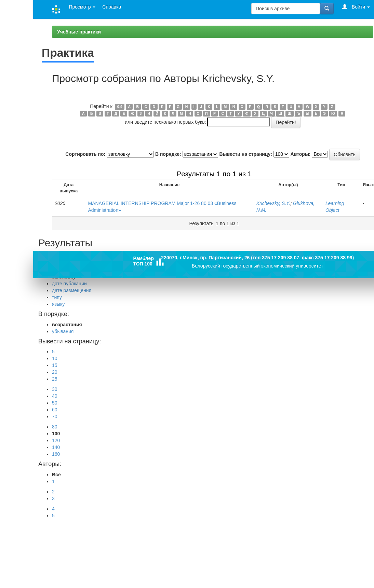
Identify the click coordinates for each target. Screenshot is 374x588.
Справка (112, 7)
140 (56, 447)
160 (56, 454)
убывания (63, 331)
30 (55, 389)
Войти (356, 7)
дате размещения (72, 290)
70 (55, 416)
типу (57, 297)
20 (55, 372)
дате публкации (69, 284)
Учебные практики (79, 32)
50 (55, 403)
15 (55, 365)
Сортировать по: (85, 154)
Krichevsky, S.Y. (273, 203)
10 (55, 358)
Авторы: (301, 154)
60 (55, 410)
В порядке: (168, 154)
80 (55, 427)
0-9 (120, 107)
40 (55, 396)
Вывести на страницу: (246, 154)
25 (55, 379)
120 (56, 440)
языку (58, 304)
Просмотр (82, 7)
